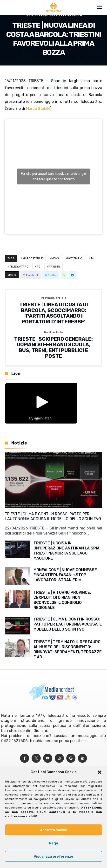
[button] (100, 772)
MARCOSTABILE (33, 258)
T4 (92, 258)
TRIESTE (54, 267)
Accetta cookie (54, 830)
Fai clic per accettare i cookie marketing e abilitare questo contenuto (53, 176)
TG (39, 267)
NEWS (55, 258)
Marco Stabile (38, 108)
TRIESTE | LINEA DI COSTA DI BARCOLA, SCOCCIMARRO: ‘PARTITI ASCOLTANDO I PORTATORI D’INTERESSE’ (53, 310)
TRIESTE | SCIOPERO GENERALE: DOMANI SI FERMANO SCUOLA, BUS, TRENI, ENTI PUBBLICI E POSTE (53, 345)
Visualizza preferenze (53, 856)
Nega (53, 843)
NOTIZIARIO (75, 258)
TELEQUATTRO (19, 267)
